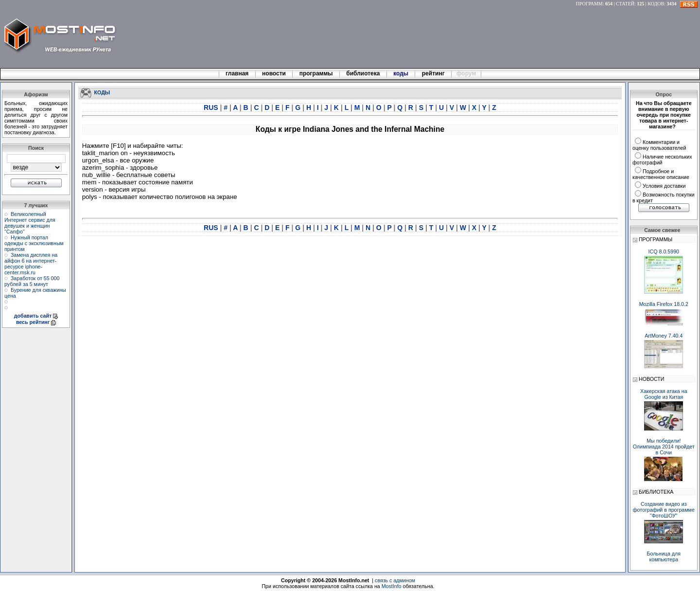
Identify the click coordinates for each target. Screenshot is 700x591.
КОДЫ (102, 92)
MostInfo (392, 586)
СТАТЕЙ (625, 4)
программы (316, 73)
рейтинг (434, 73)
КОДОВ (656, 4)
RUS (212, 107)
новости (274, 73)
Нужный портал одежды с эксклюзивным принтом (34, 243)
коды (401, 73)
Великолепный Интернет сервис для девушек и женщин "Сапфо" (30, 223)
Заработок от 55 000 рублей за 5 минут (32, 281)
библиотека (363, 73)
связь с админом (395, 580)
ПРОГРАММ (589, 4)
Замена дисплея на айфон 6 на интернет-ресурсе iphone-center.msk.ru (31, 264)
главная (237, 73)
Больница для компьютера (664, 556)
